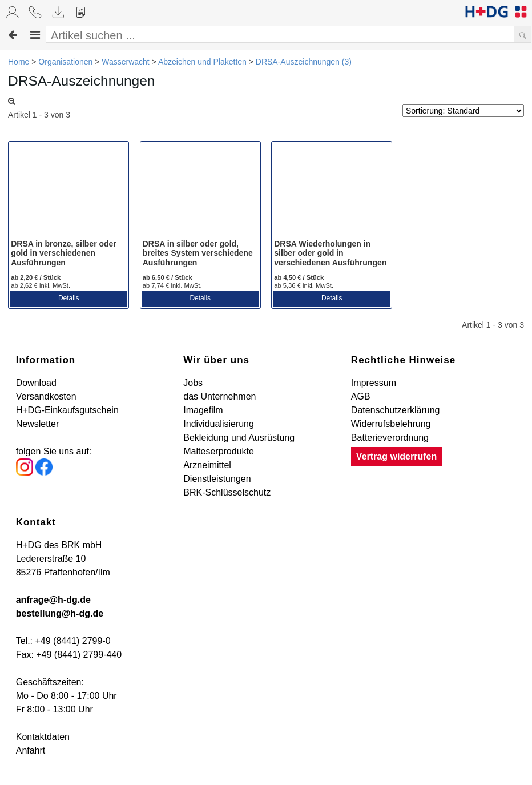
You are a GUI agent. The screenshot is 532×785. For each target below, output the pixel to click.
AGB (361, 396)
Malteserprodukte (219, 451)
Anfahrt (31, 750)
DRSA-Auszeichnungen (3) (304, 62)
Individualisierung (219, 424)
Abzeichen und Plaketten (202, 62)
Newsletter (38, 424)
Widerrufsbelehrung (391, 424)
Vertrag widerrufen (396, 456)
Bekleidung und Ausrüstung (239, 438)
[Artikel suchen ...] (284, 36)
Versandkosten (46, 396)
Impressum (374, 383)
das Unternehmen (219, 396)
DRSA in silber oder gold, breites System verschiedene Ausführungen (198, 253)
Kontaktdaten (43, 737)
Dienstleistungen (217, 479)
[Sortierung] (463, 111)
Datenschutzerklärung (396, 410)
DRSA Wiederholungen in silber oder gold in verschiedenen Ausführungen (330, 253)
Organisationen (65, 62)
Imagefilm (203, 410)
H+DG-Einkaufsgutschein (67, 410)
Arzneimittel (207, 465)
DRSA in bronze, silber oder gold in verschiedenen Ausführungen (64, 253)
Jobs (193, 383)
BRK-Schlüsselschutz (227, 492)
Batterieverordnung (390, 438)
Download (36, 383)
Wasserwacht (126, 62)
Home (19, 62)
